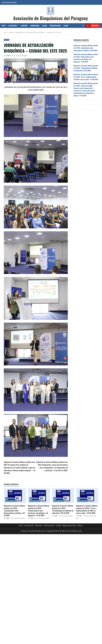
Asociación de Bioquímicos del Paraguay (51, 18)
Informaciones (35, 26)
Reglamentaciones (55, 26)
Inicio (4, 26)
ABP (7, 56)
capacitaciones (10, 498)
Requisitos (24, 26)
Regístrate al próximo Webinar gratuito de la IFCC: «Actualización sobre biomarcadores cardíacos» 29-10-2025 (86, 48)
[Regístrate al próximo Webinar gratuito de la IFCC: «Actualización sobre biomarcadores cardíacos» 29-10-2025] (15, 496)
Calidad (44, 26)
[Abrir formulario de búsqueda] (83, 26)
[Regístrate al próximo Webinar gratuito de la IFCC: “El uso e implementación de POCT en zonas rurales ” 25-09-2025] (87, 496)
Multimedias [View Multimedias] (92, 26)
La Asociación (13, 26)
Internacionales (10, 501)
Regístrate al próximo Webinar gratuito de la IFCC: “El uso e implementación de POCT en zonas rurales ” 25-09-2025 (86, 77)
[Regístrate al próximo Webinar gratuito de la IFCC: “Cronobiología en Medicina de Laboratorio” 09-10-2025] (63, 496)
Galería (66, 26)
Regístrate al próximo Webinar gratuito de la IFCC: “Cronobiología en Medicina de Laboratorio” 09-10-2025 (86, 68)
